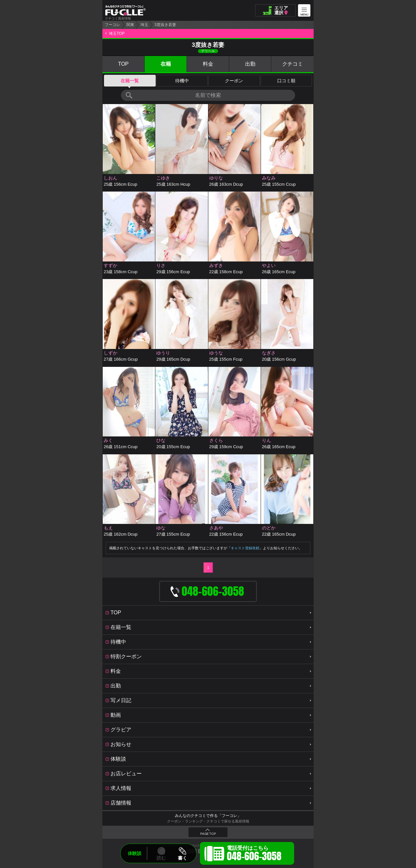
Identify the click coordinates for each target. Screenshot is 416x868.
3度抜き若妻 (165, 25)
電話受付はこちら (254, 854)
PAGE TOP (208, 834)
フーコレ (112, 25)
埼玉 (144, 25)
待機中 (182, 81)
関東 (130, 25)
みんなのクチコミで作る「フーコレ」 (208, 816)
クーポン (234, 81)
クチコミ (292, 64)
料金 (208, 64)
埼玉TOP (117, 33)
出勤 (250, 64)
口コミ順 (286, 81)
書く (182, 858)
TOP (123, 64)
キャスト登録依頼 (245, 548)
